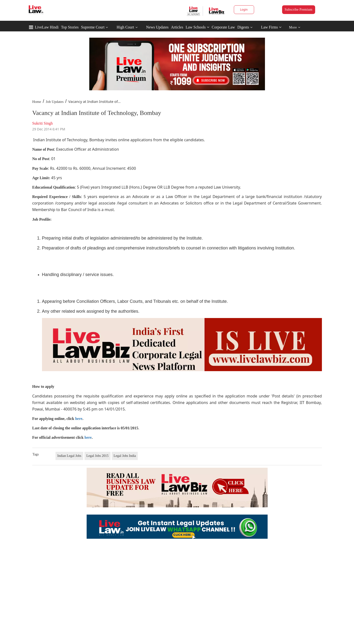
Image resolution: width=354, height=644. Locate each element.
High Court (125, 27)
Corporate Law (223, 27)
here (79, 419)
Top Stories (70, 27)
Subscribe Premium (299, 10)
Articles (177, 27)
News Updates (157, 27)
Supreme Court (93, 27)
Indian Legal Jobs (69, 456)
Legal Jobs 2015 (97, 456)
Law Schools (197, 27)
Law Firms (271, 27)
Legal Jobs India (125, 456)
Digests (243, 27)
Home (37, 102)
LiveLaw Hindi (47, 27)
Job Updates (55, 102)
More (295, 27)
